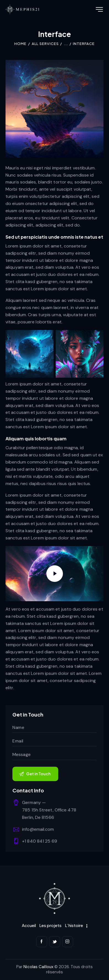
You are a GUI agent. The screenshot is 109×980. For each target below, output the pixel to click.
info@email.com (38, 829)
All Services (45, 44)
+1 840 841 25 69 (40, 841)
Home (20, 44)
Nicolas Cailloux (38, 967)
